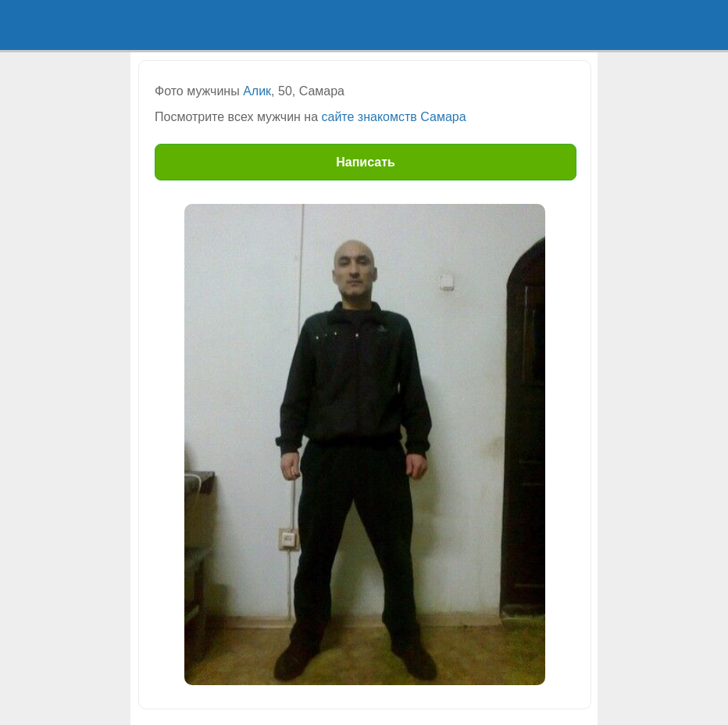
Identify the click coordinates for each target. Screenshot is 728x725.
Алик (257, 91)
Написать (366, 162)
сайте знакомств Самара (394, 117)
